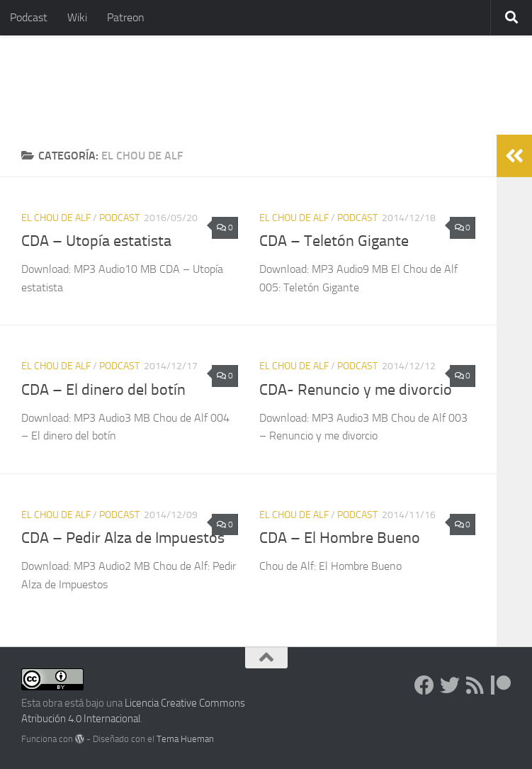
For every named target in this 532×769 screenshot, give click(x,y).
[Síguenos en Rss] (475, 685)
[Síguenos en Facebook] (424, 685)
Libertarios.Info (115, 84)
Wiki (77, 17)
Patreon (126, 17)
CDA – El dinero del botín (103, 390)
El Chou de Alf (56, 218)
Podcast (29, 17)
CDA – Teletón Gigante (334, 241)
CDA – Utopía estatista (96, 241)
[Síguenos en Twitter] (450, 685)
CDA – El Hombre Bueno (340, 538)
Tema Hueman (185, 739)
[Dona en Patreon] (501, 685)
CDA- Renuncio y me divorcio (356, 390)
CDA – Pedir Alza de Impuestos (123, 538)
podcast (119, 218)
